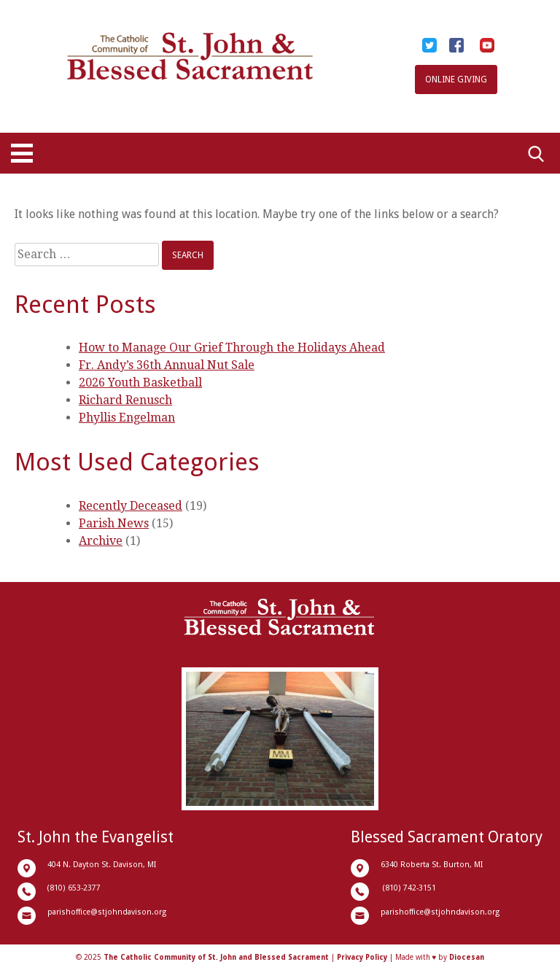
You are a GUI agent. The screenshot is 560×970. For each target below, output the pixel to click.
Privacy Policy (362, 957)
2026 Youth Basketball (140, 383)
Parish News (114, 523)
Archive (101, 541)
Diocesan (467, 957)
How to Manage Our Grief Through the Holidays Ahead (232, 348)
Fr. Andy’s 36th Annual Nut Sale (167, 365)
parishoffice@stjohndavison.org (107, 912)
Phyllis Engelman (127, 418)
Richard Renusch (125, 400)
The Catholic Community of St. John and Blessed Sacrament (216, 957)
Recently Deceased (131, 506)
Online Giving (456, 79)
